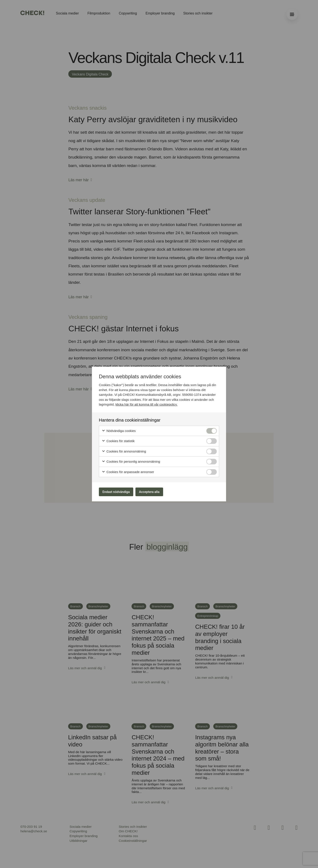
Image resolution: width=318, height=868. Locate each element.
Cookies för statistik (118, 440)
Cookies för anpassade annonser (128, 471)
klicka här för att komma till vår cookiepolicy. (147, 404)
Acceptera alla (155, 492)
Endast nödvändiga (118, 492)
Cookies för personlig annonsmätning (131, 461)
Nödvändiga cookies (119, 430)
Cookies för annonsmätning (124, 451)
